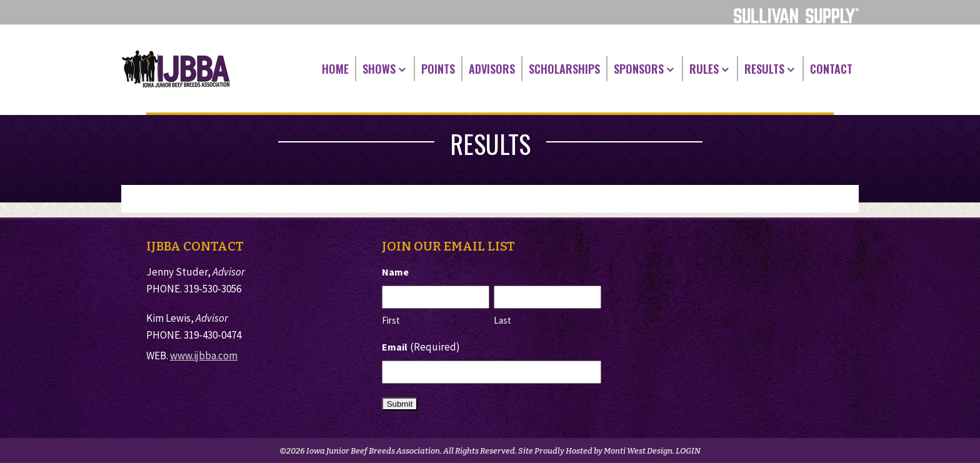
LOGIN (688, 451)
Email (421, 347)
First (391, 320)
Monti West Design (638, 451)
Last (502, 320)
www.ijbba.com (204, 356)
